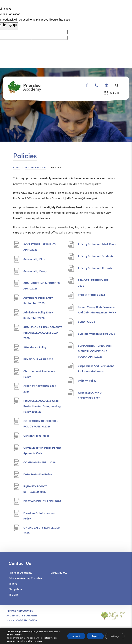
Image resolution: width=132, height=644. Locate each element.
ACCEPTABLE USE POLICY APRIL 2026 (40, 247)
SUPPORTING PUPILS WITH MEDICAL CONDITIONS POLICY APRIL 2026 (95, 351)
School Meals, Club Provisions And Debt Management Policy (97, 310)
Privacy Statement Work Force (97, 245)
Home (16, 167)
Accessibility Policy (35, 272)
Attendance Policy (35, 348)
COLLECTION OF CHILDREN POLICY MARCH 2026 (41, 424)
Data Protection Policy (38, 475)
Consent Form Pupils (36, 437)
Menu (112, 93)
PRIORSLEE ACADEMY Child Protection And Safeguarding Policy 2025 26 (42, 406)
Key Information (35, 167)
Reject (95, 636)
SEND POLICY (87, 323)
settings (37, 641)
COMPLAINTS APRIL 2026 (39, 463)
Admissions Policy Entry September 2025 (38, 301)
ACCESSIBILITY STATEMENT (22, 615)
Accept (76, 636)
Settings (115, 636)
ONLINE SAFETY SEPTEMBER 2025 (42, 531)
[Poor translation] (13, 26)
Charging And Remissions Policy (39, 374)
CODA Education (27, 620)
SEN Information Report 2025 (96, 335)
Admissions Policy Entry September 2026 (38, 315)
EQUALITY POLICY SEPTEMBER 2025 (35, 489)
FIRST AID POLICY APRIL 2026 (42, 502)
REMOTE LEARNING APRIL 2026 (94, 283)
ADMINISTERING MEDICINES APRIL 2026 (42, 286)
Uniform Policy (87, 382)
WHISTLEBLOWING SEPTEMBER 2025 (90, 396)
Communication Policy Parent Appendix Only (42, 451)
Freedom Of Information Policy (39, 516)
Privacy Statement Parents (95, 269)
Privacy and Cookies (20, 611)
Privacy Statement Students (96, 257)
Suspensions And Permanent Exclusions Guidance (96, 369)
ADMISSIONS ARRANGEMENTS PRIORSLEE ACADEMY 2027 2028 (43, 333)
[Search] (117, 85)
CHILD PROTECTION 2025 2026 (40, 389)
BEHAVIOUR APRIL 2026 (38, 360)
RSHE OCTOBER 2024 (92, 296)
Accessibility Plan (34, 260)
